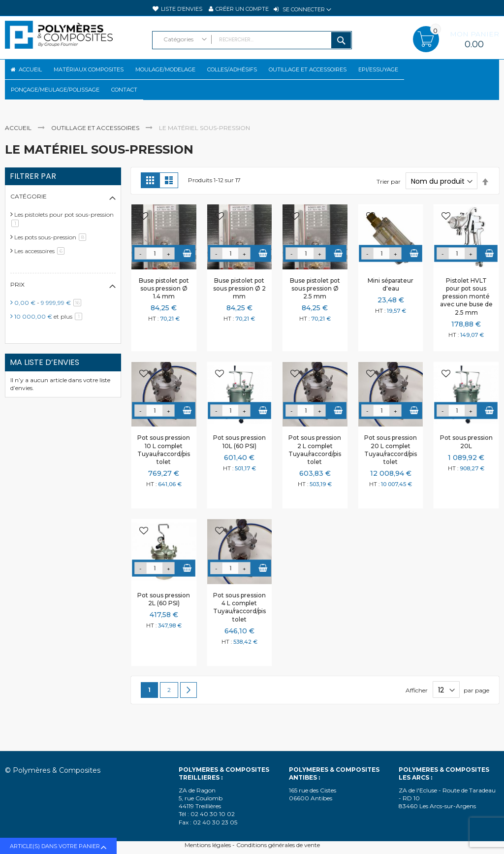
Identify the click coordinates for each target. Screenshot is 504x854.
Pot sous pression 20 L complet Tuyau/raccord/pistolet (391, 466)
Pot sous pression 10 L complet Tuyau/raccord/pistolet (164, 466)
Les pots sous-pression (52, 254)
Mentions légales (208, 845)
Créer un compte (242, 9)
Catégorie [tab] (29, 213)
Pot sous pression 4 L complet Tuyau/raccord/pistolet (239, 624)
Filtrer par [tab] (33, 193)
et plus (50, 333)
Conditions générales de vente (278, 845)
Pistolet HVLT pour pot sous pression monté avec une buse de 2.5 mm (466, 313)
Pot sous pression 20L (466, 458)
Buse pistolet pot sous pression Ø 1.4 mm (164, 305)
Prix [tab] (17, 301)
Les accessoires (41, 268)
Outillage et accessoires (96, 145)
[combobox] (252, 40)
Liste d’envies (182, 9)
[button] (144, 234)
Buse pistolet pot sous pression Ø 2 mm (239, 305)
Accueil (19, 145)
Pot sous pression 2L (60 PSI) (164, 616)
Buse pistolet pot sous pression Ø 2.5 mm (315, 305)
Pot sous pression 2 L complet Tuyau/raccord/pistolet (315, 466)
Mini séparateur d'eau (391, 301)
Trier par (389, 198)
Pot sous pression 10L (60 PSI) (239, 458)
